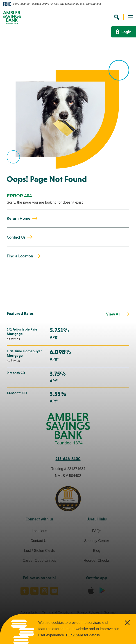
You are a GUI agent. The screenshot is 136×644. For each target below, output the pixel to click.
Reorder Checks (97, 560)
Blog (97, 551)
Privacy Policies (88, 612)
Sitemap (110, 612)
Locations (40, 531)
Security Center (97, 541)
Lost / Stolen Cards (39, 551)
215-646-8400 (68, 459)
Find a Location (20, 256)
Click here (75, 635)
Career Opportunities (40, 560)
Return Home (19, 218)
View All (113, 314)
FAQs (97, 531)
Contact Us (16, 237)
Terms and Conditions (58, 612)
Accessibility (29, 612)
